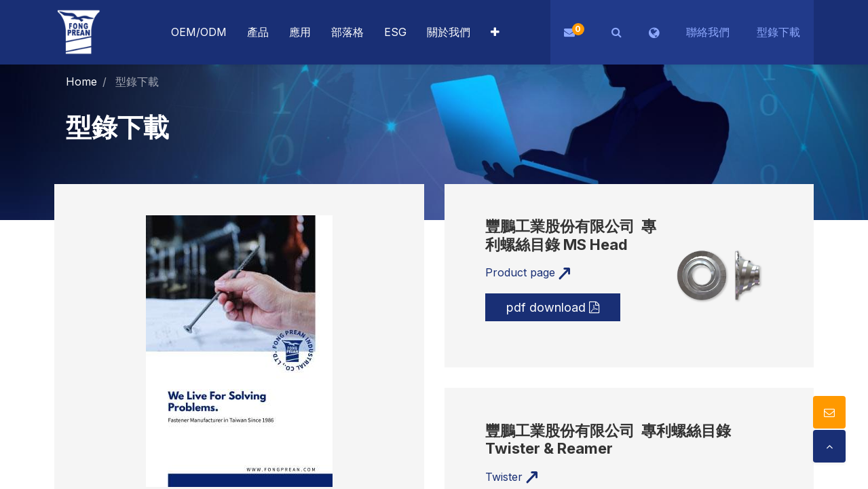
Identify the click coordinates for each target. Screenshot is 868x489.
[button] (495, 32)
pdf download (553, 307)
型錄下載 (778, 32)
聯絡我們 (708, 32)
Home (81, 81)
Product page (528, 272)
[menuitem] (300, 32)
